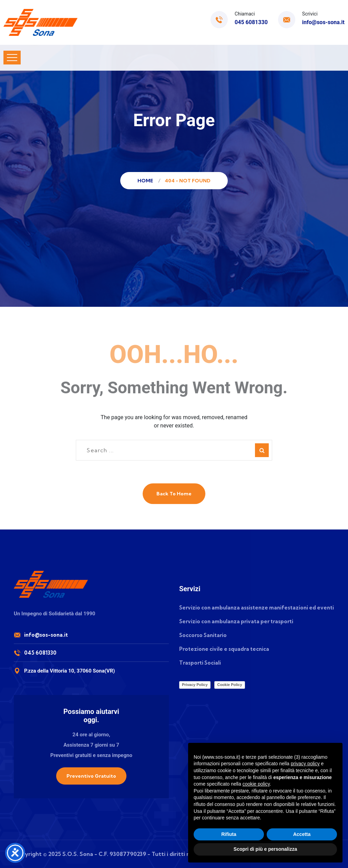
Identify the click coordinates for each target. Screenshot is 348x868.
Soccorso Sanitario (203, 635)
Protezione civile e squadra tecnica (224, 649)
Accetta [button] (302, 834)
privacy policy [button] (305, 764)
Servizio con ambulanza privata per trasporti (236, 621)
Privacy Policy (195, 685)
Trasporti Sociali (200, 663)
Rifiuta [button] (229, 834)
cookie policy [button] (256, 784)
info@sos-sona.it (323, 22)
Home (146, 181)
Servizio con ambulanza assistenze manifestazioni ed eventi (257, 608)
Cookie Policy (229, 685)
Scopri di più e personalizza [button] (265, 849)
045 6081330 (251, 22)
